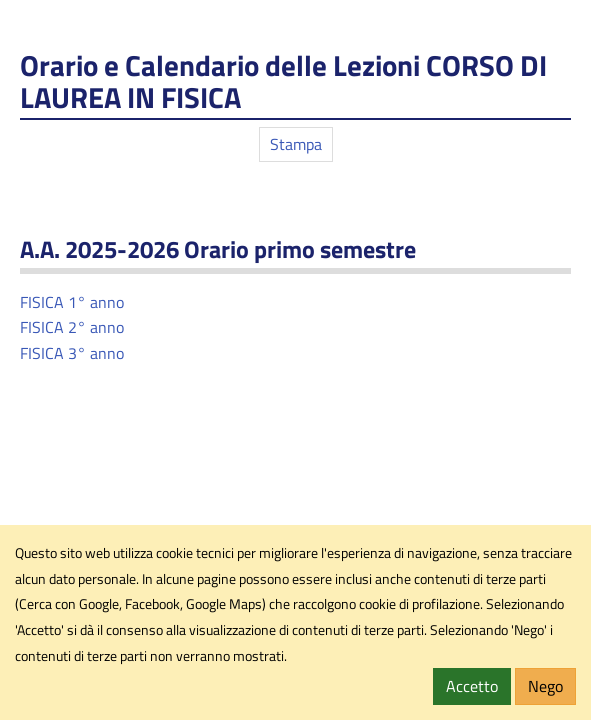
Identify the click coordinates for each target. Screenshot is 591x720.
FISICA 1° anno (74, 302)
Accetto (472, 686)
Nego (545, 686)
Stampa (296, 144)
